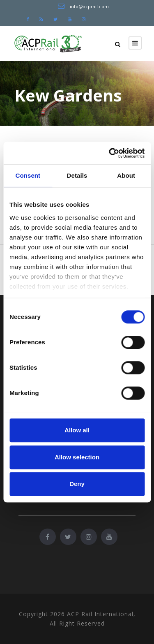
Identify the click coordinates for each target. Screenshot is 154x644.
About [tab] (126, 175)
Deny (77, 484)
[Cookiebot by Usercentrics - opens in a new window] (110, 153)
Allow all (77, 430)
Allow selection (77, 457)
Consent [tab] (28, 175)
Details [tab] (77, 175)
